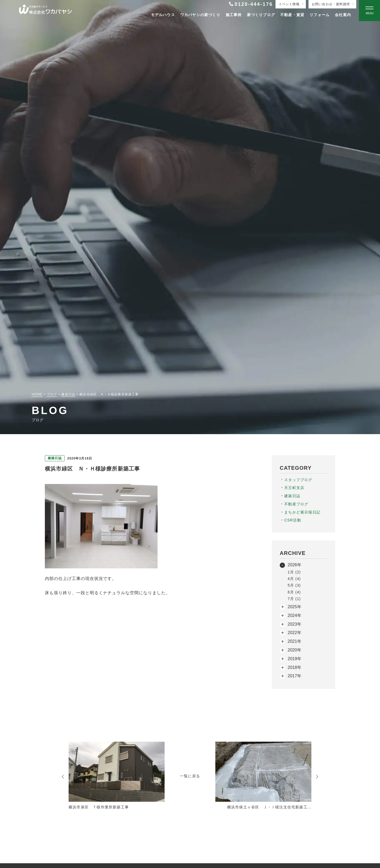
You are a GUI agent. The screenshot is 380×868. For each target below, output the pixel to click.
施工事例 (234, 15)
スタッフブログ (298, 480)
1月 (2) (294, 572)
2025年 (294, 607)
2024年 (294, 615)
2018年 (294, 667)
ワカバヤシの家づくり (200, 15)
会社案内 (343, 15)
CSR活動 (293, 520)
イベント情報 (289, 4)
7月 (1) (294, 599)
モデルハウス (163, 15)
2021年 (294, 641)
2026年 (294, 565)
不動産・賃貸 (292, 15)
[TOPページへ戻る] (45, 11)
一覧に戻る (190, 776)
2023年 (294, 624)
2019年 (294, 659)
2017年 (294, 676)
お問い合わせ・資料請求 (331, 4)
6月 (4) (294, 592)
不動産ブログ (296, 504)
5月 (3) (294, 585)
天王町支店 (294, 488)
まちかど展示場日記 (302, 512)
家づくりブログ (261, 15)
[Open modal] (369, 11)
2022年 (294, 633)
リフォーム (320, 15)
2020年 (294, 650)
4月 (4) (294, 579)
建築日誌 (292, 496)
